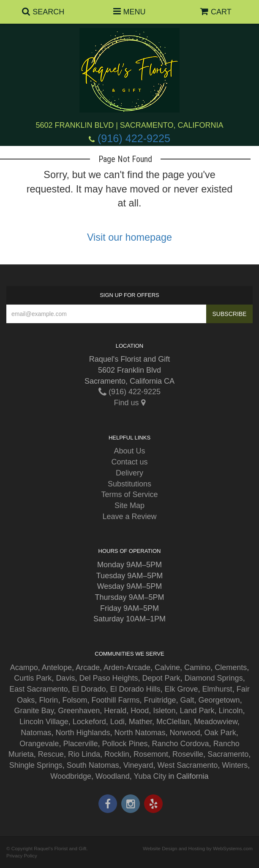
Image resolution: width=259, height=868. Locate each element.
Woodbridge (71, 776)
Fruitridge (160, 700)
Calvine (167, 667)
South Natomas (93, 765)
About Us (129, 451)
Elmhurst (217, 689)
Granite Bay (34, 711)
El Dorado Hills (135, 689)
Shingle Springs (36, 765)
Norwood (185, 733)
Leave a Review (129, 516)
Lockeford (89, 722)
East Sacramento (38, 689)
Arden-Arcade (127, 667)
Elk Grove (181, 689)
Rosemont (151, 754)
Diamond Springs (214, 678)
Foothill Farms (115, 700)
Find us (129, 403)
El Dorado (89, 689)
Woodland (113, 776)
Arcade (88, 667)
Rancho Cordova (181, 744)
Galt (187, 700)
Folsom (75, 700)
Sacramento (228, 754)
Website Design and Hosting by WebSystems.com (198, 848)
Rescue (51, 754)
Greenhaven (79, 711)
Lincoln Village (44, 722)
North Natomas (140, 733)
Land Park (197, 711)
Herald (115, 711)
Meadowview (216, 722)
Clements (231, 667)
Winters (235, 765)
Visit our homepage (129, 237)
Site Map (129, 505)
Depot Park (161, 678)
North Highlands (83, 733)
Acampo (24, 667)
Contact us (129, 462)
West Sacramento (188, 765)
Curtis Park (33, 678)
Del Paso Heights (108, 678)
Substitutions (129, 484)
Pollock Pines (125, 744)
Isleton (164, 711)
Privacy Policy (22, 856)
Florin (48, 700)
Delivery (129, 473)
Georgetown (219, 700)
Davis (65, 678)
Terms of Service (129, 494)
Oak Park (220, 733)
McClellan (173, 722)
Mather (140, 722)
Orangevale (39, 744)
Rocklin (117, 754)
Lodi (117, 722)
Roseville (188, 754)
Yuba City (150, 776)
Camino (197, 667)
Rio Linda (84, 754)
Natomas (36, 733)
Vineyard (138, 765)
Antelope (57, 667)
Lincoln (231, 711)
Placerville (80, 744)
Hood (140, 711)
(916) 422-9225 (134, 138)
